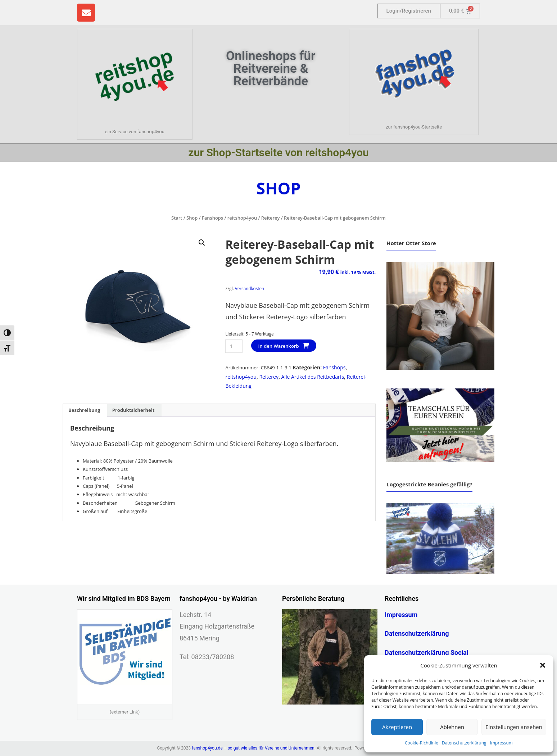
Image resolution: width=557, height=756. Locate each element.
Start (177, 218)
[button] (543, 665)
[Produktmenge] (234, 346)
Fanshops (212, 218)
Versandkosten (250, 288)
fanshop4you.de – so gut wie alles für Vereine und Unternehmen (253, 748)
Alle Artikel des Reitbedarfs (313, 377)
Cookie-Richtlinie (422, 743)
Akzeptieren (397, 727)
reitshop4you (242, 218)
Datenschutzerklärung (464, 743)
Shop (192, 218)
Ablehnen (452, 727)
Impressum (501, 743)
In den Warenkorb (279, 346)
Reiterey (271, 218)
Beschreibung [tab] (84, 410)
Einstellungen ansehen (514, 727)
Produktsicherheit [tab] (133, 410)
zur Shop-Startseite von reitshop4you (278, 152)
